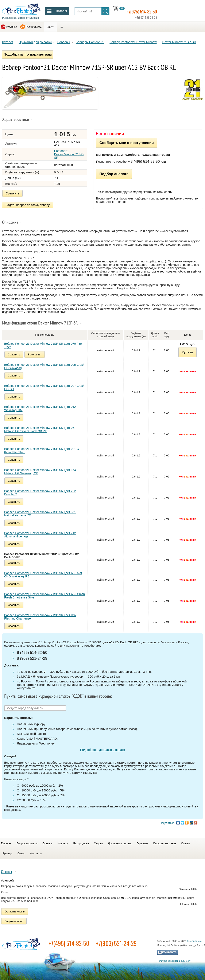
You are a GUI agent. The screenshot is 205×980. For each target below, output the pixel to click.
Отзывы (47, 843)
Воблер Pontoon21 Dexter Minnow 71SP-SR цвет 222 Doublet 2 (40, 493)
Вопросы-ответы (27, 843)
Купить (187, 352)
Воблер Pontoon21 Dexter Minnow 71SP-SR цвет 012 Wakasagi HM (40, 408)
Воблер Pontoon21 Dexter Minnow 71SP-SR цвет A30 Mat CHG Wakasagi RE (43, 575)
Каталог (8, 42)
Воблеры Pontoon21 (90, 42)
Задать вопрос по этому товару (28, 205)
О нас (21, 853)
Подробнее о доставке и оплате (102, 750)
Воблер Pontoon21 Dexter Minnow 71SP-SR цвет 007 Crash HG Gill (44, 387)
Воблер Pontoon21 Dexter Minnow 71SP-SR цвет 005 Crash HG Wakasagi (44, 366)
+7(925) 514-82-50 (147, 11)
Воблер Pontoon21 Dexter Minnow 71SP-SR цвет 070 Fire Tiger (43, 345)
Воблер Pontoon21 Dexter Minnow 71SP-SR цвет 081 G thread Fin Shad (42, 451)
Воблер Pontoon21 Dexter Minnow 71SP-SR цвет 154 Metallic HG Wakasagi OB (40, 472)
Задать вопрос (14, 921)
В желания (35, 354)
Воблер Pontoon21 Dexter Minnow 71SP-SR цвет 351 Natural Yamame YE (40, 514)
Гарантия (142, 843)
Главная (6, 843)
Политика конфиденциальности (174, 961)
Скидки (98, 843)
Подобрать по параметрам (30, 55)
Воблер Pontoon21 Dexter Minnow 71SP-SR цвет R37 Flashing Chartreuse (40, 617)
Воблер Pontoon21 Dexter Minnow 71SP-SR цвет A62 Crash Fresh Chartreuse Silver (45, 596)
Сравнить (12, 195)
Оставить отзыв (15, 912)
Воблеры (64, 42)
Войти (50, 27)
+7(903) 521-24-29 (116, 943)
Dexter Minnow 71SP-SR (179, 42)
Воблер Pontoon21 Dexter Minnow (133, 42)
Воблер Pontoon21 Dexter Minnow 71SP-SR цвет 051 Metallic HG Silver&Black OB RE (40, 429)
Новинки (12, 27)
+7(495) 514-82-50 (69, 943)
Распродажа (34, 27)
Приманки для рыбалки (35, 42)
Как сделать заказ (165, 843)
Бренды (7, 853)
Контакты (36, 853)
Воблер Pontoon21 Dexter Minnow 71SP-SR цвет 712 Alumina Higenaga (40, 535)
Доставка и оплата (120, 843)
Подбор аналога (114, 175)
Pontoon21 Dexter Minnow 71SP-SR (69, 156)
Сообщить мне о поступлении (126, 144)
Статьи (186, 843)
